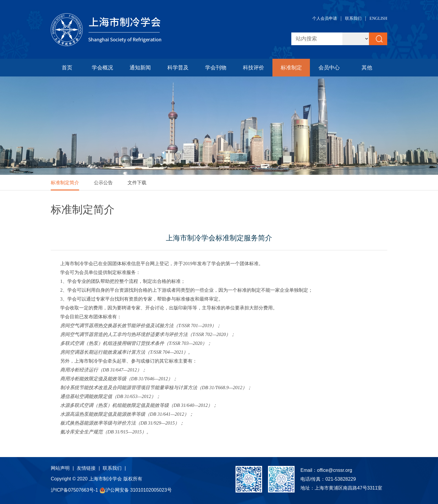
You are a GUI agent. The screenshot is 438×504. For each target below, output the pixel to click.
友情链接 (86, 468)
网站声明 (60, 468)
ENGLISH (378, 18)
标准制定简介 (65, 183)
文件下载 (137, 183)
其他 (367, 68)
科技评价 (254, 68)
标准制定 (291, 68)
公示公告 (103, 183)
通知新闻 (140, 68)
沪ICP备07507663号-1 (75, 490)
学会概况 (102, 68)
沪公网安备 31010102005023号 (136, 490)
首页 (67, 68)
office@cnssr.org (335, 470)
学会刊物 (216, 68)
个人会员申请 (325, 18)
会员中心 (329, 68)
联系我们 (353, 18)
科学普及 (178, 68)
